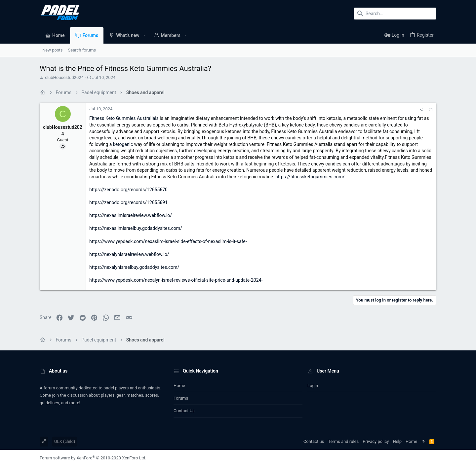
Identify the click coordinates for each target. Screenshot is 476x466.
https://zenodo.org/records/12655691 (128, 202)
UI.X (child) (65, 441)
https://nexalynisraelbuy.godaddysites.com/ (134, 267)
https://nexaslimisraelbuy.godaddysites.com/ (136, 228)
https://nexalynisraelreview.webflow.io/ (129, 254)
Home (179, 386)
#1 (431, 110)
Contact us (184, 411)
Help (397, 441)
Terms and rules (343, 441)
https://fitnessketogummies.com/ (310, 177)
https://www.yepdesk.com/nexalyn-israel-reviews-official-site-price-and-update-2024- (176, 280)
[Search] (395, 14)
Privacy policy (376, 441)
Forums (181, 398)
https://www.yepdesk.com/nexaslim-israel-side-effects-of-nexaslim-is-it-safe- (168, 241)
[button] (144, 35)
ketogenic (123, 144)
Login (313, 386)
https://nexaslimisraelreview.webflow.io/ (131, 215)
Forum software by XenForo (93, 458)
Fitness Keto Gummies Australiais (124, 118)
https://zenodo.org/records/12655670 (128, 190)
